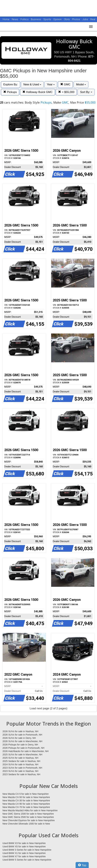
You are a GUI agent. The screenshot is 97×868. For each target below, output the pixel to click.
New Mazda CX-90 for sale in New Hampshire (26, 804)
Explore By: (11, 84)
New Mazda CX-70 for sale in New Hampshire (26, 807)
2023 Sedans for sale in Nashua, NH (21, 774)
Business (36, 19)
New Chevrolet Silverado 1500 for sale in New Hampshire (26, 824)
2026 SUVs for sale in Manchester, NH (22, 741)
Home (6, 19)
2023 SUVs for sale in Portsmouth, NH (22, 768)
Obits (67, 19)
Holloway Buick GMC (37, 92)
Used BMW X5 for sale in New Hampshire (24, 846)
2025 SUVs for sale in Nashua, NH (20, 758)
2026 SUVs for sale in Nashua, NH (20, 731)
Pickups (10, 92)
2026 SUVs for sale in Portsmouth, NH (22, 735)
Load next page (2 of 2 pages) (49, 708)
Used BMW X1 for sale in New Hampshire (24, 853)
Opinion (58, 19)
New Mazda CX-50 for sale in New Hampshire (26, 797)
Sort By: (86, 92)
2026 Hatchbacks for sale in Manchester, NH (25, 751)
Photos (76, 19)
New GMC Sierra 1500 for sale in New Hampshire (28, 814)
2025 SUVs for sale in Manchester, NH (22, 755)
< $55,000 (66, 92)
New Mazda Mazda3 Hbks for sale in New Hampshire (30, 810)
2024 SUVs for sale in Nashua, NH (20, 764)
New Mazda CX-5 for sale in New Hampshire (26, 794)
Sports (48, 19)
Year (51, 84)
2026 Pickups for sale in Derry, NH (20, 745)
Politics (24, 19)
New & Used (32, 84)
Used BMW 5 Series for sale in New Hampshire (27, 860)
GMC (65, 84)
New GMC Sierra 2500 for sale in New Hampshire (28, 817)
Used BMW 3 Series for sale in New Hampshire (27, 850)
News (15, 19)
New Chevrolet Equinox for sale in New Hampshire (29, 820)
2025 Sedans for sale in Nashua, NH (21, 761)
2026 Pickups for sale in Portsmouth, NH (23, 748)
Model (81, 84)
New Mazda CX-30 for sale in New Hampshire (26, 801)
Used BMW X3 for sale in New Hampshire (24, 843)
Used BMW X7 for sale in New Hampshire (24, 856)
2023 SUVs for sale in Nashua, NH (20, 771)
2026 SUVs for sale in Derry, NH (19, 738)
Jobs (86, 19)
